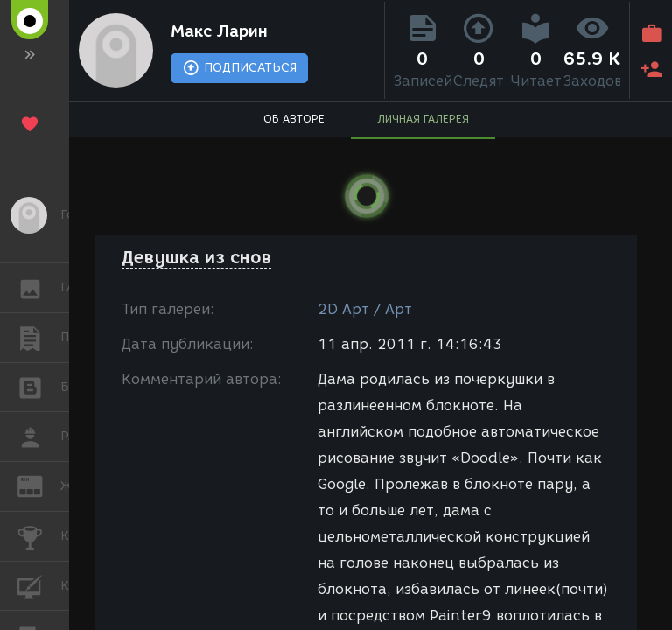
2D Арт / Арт (365, 309)
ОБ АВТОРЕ (294, 119)
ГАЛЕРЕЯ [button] (39, 288)
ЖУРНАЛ (39, 485)
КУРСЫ (39, 585)
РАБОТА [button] (39, 437)
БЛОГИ (39, 386)
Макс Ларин (219, 31)
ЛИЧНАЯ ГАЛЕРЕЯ (423, 119)
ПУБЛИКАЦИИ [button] (39, 338)
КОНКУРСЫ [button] (39, 536)
